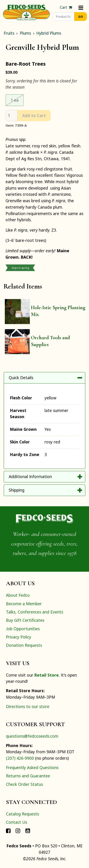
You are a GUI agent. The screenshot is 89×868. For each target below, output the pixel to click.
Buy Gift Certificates (25, 620)
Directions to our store (28, 706)
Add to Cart (34, 115)
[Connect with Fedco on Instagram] (18, 831)
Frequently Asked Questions (32, 767)
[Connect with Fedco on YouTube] (28, 831)
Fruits (9, 33)
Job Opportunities (23, 629)
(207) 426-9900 (20, 758)
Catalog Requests (22, 814)
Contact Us (17, 822)
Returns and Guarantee (28, 776)
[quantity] (11, 116)
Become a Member (24, 604)
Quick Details (21, 378)
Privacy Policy (19, 637)
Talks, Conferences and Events (35, 612)
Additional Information (30, 476)
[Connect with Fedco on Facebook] (8, 831)
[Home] (26, 12)
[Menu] (81, 7)
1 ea (17, 100)
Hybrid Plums (49, 33)
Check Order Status (24, 784)
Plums (25, 33)
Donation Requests (24, 645)
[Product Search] (64, 17)
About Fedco (18, 595)
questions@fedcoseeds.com (32, 736)
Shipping (17, 490)
